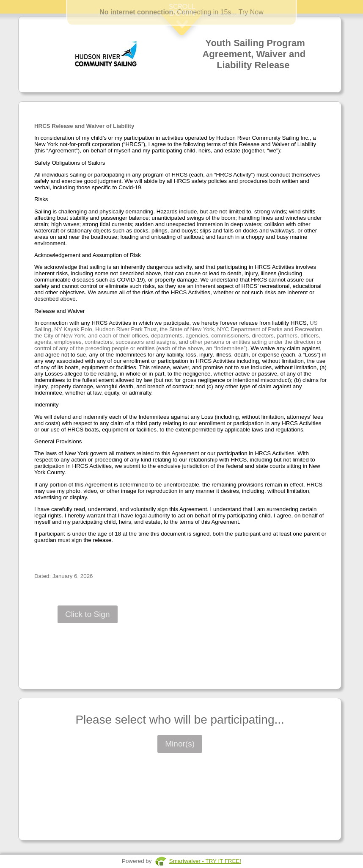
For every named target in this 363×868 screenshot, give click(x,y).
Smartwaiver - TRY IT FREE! (205, 861)
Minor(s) (180, 744)
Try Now (251, 12)
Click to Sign (88, 614)
